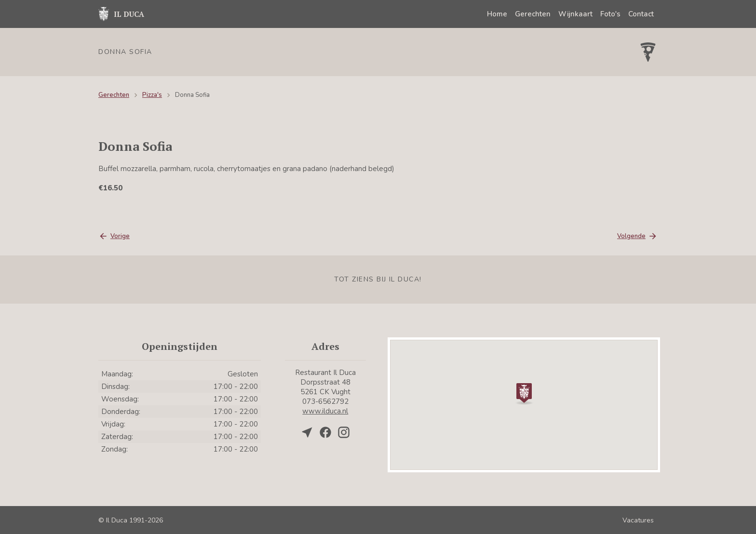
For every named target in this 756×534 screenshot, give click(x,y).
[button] (524, 393)
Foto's (610, 14)
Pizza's (152, 95)
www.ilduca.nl (325, 411)
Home (497, 14)
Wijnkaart (575, 14)
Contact (641, 14)
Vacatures (638, 520)
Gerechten (533, 14)
